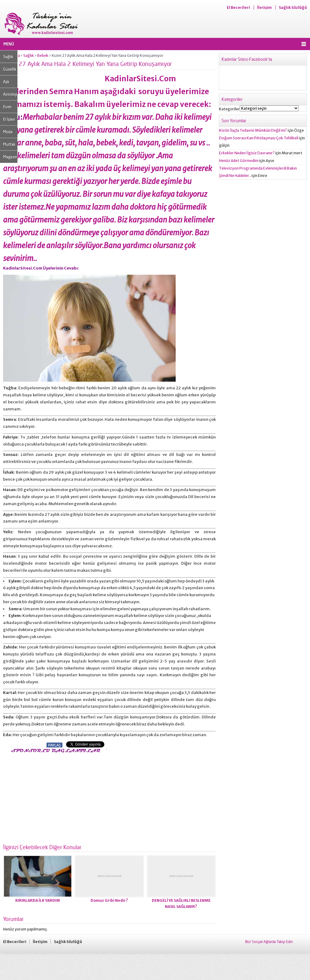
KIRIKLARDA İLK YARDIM (38, 900)
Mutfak (9, 144)
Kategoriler (229, 109)
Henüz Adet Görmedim (239, 161)
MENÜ (9, 44)
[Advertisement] (54, 797)
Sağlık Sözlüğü (293, 7)
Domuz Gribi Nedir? (109, 900)
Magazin (10, 157)
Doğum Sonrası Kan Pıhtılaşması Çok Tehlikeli (259, 138)
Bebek (43, 55)
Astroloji (10, 94)
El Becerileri (238, 7)
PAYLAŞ (54, 745)
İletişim (264, 7)
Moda (8, 132)
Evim (7, 107)
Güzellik (10, 69)
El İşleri (9, 119)
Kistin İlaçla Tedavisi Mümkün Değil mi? (253, 130)
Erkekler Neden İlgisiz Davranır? (247, 153)
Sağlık (8, 57)
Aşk (6, 82)
